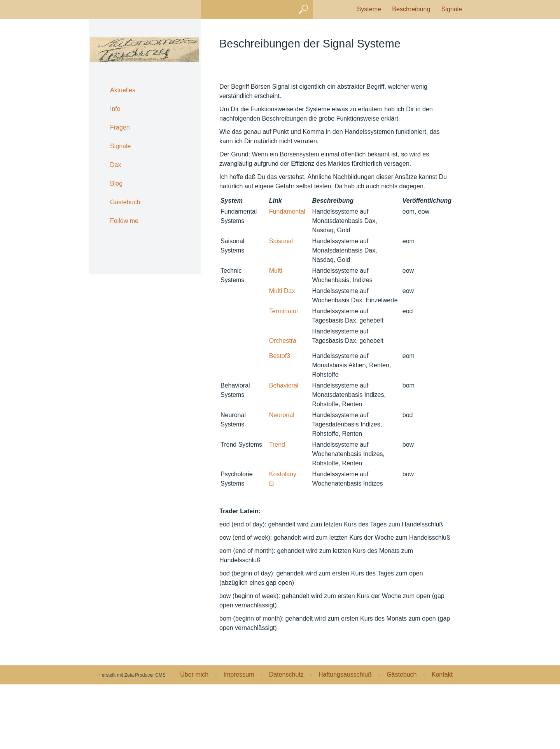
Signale (452, 9)
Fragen (120, 127)
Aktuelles (123, 90)
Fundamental (287, 276)
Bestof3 (280, 420)
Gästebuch (125, 202)
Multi (276, 335)
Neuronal (282, 480)
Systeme (369, 9)
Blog (116, 183)
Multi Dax (282, 355)
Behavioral (284, 450)
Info (115, 109)
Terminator (284, 376)
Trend (277, 509)
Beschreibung (411, 9)
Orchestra (283, 405)
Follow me (124, 221)
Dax (115, 165)
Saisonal (281, 306)
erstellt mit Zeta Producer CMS (134, 740)
